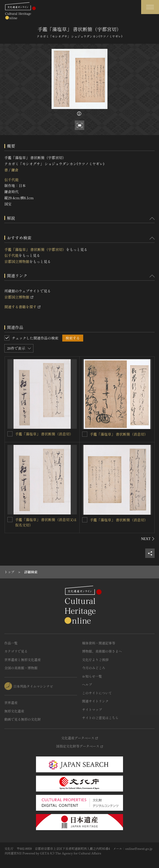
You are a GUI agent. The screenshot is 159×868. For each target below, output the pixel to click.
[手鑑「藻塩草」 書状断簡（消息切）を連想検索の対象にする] (10, 434)
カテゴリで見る (16, 651)
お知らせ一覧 (92, 676)
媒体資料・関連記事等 (99, 643)
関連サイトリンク (95, 701)
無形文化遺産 (14, 711)
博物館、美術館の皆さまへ (102, 651)
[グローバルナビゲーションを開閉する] (150, 7)
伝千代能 (11, 180)
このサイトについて (97, 693)
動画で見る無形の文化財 (23, 719)
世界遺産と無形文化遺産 (23, 660)
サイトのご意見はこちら (100, 718)
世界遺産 (11, 703)
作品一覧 (11, 643)
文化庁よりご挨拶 (95, 660)
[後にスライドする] (148, 539)
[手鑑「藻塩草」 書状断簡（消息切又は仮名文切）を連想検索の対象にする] (10, 520)
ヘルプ (87, 684)
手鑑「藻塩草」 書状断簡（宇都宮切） (35, 249)
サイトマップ (92, 710)
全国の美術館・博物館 (21, 668)
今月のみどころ (94, 668)
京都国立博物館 (17, 261)
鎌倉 (15, 170)
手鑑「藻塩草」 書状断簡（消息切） (44, 434)
